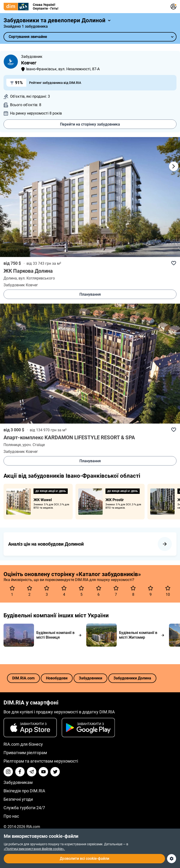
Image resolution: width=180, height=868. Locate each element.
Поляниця (12, 445)
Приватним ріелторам (25, 753)
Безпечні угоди (18, 799)
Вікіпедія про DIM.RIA (24, 791)
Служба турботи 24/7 (24, 808)
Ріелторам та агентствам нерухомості (41, 761)
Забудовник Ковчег (21, 285)
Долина (10, 278)
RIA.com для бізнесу (23, 744)
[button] (168, 166)
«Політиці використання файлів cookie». (34, 849)
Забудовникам (18, 782)
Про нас (11, 816)
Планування (90, 294)
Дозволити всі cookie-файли (84, 859)
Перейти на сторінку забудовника (90, 124)
